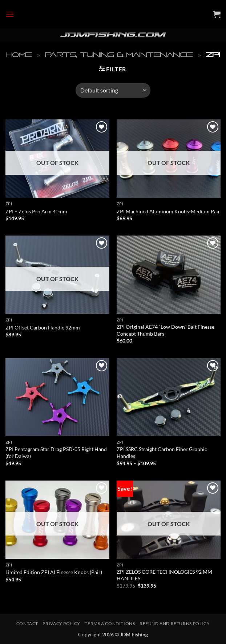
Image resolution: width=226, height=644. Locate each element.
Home (19, 55)
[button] (10, 14)
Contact (27, 623)
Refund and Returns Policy (175, 623)
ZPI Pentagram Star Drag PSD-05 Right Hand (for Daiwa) (56, 453)
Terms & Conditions (110, 623)
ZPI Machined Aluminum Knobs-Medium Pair (168, 211)
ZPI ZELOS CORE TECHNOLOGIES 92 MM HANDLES (164, 575)
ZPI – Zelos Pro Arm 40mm (36, 211)
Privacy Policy (61, 623)
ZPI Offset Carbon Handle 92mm (43, 327)
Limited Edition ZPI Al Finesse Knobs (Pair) (54, 572)
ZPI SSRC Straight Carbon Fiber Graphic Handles (162, 453)
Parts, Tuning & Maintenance (119, 55)
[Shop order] (113, 90)
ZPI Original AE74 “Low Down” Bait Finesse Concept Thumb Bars (166, 330)
